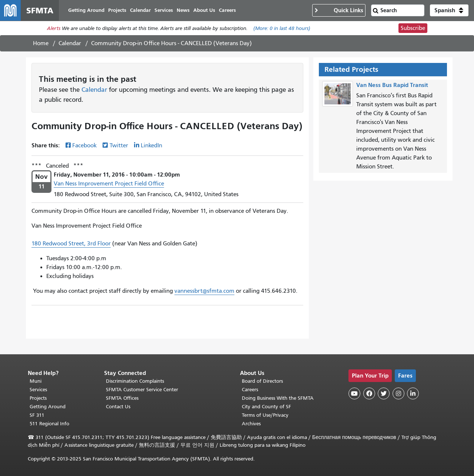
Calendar (70, 43)
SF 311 (37, 415)
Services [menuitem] (164, 10)
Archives (251, 424)
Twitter (119, 145)
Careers (250, 390)
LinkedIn (151, 145)
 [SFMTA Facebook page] (369, 393)
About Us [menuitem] (204, 10)
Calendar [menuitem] (140, 10)
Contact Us (118, 407)
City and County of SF (266, 407)
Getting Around (48, 407)
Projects (38, 398)
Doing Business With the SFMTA (278, 398)
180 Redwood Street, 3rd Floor (71, 244)
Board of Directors (262, 381)
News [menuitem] (183, 10)
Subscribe (413, 28)
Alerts (54, 28)
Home (41, 43)
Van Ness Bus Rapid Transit (392, 85)
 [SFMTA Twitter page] (384, 393)
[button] (449, 10)
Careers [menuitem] (227, 10)
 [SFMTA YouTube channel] (354, 393)
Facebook (84, 145)
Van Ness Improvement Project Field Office (109, 184)
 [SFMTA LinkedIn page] (413, 393)
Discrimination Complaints (135, 381)
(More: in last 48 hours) (282, 28)
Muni (36, 381)
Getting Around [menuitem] (86, 10)
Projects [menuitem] (117, 10)
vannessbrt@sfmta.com (204, 291)
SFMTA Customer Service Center (142, 390)
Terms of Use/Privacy (265, 415)
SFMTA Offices (122, 398)
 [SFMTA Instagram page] (398, 393)
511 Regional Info (49, 424)
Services (38, 390)
